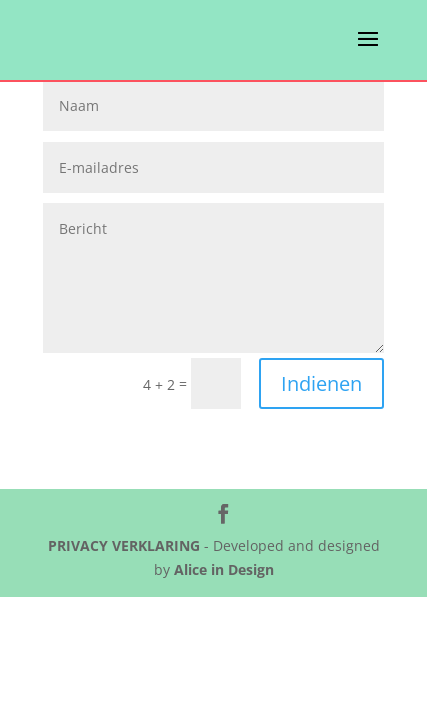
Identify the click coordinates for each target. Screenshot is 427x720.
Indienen (321, 383)
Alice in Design (224, 569)
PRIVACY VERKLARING (124, 545)
